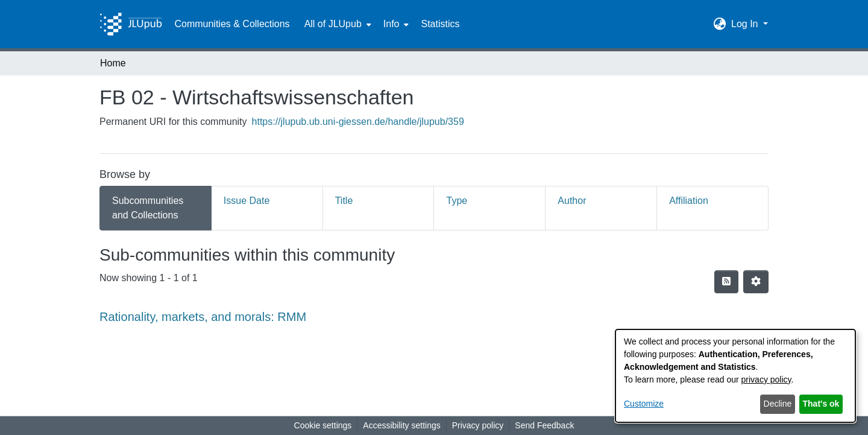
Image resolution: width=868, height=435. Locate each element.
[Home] (131, 24)
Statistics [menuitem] (440, 24)
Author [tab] (572, 201)
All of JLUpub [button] (333, 24)
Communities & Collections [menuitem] (232, 24)
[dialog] (735, 376)
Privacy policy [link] (478, 425)
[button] (720, 24)
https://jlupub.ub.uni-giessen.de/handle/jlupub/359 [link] (358, 122)
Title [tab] (344, 201)
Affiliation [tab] (689, 201)
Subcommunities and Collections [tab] (148, 208)
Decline (778, 404)
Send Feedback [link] (544, 425)
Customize (644, 404)
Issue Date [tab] (247, 201)
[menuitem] (337, 24)
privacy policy (766, 379)
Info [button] (392, 24)
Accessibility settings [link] (401, 425)
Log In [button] (746, 24)
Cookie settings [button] (323, 425)
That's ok (821, 404)
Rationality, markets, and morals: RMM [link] (203, 317)
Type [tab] (457, 201)
